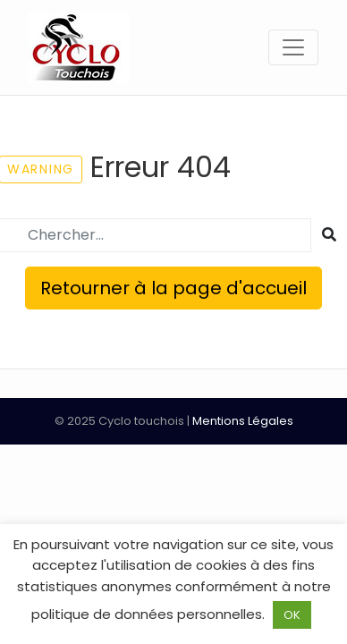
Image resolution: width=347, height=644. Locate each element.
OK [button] (292, 615)
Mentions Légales (243, 421)
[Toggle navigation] (293, 47)
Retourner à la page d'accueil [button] (173, 288)
